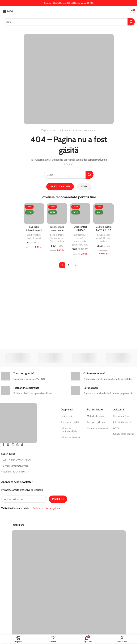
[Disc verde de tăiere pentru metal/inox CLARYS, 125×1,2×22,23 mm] (57, 213)
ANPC (116, 428)
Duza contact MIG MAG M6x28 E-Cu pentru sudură (80, 231)
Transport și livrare (96, 422)
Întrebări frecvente (123, 422)
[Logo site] (69, 11)
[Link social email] (8, 445)
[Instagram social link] (13, 445)
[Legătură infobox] (34, 376)
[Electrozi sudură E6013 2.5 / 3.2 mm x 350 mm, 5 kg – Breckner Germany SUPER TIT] (104, 213)
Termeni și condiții (70, 422)
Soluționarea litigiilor (124, 434)
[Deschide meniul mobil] (9, 11)
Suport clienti (8, 454)
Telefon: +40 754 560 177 (15, 472)
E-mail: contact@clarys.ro (15, 466)
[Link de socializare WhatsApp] (18, 445)
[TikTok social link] (22, 445)
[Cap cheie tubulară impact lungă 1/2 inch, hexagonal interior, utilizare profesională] (34, 213)
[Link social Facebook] (3, 445)
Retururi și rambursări (98, 428)
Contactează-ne (121, 416)
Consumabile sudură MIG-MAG (80, 244)
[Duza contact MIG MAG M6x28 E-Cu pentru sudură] (80, 213)
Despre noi (66, 416)
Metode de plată (95, 416)
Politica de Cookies (70, 437)
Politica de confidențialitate (69, 430)
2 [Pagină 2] (69, 268)
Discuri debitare (57, 241)
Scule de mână (34, 238)
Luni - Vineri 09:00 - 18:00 (16, 460)
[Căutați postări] (69, 22)
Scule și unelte (33, 234)
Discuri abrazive (57, 238)
